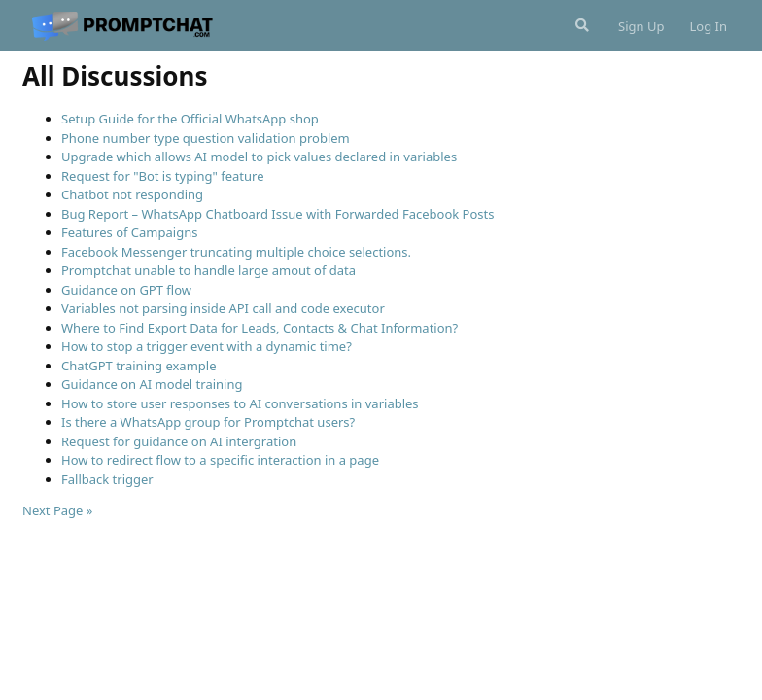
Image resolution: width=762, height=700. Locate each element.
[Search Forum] (580, 25)
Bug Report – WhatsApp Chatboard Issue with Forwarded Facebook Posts (277, 214)
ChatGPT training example (139, 366)
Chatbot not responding (132, 194)
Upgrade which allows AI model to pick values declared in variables (259, 157)
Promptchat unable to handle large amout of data (208, 270)
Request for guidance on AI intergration (179, 441)
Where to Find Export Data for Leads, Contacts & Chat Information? (260, 328)
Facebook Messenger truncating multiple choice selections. (236, 252)
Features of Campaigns (129, 232)
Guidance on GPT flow (126, 290)
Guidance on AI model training (152, 384)
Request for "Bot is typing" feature (162, 176)
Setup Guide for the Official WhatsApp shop (190, 119)
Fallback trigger (107, 479)
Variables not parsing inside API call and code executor (223, 308)
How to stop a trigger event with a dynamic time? (207, 346)
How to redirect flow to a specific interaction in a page (220, 460)
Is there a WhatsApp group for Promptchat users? (208, 422)
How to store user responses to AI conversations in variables (240, 403)
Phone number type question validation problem (206, 138)
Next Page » (57, 510)
